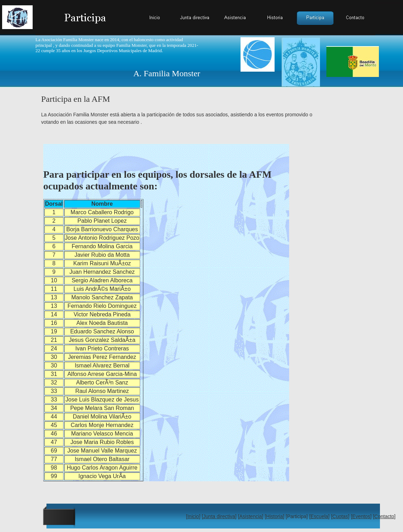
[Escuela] (319, 516)
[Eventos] (361, 516)
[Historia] (274, 516)
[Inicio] (193, 516)
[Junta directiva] (219, 516)
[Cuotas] (340, 516)
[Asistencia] (251, 516)
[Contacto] (384, 516)
